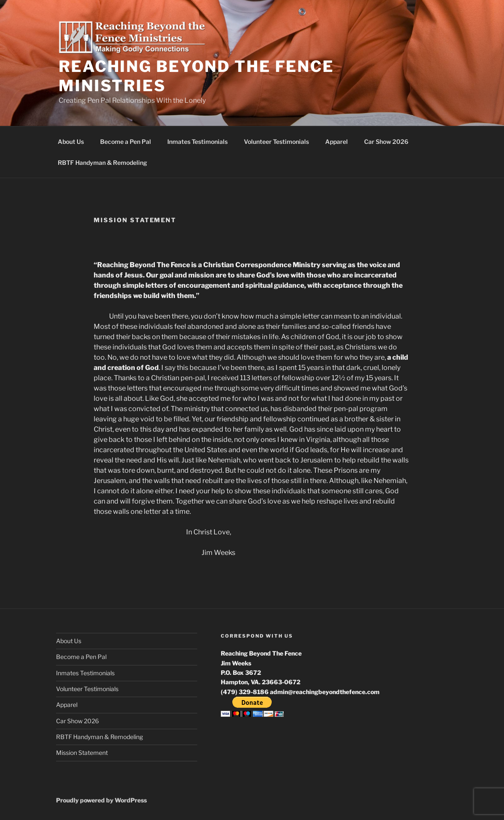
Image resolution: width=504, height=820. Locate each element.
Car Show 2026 (386, 142)
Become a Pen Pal (126, 142)
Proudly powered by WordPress (101, 800)
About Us (71, 142)
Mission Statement (82, 753)
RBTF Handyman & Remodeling (102, 163)
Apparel (336, 142)
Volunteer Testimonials (276, 142)
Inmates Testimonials (197, 142)
